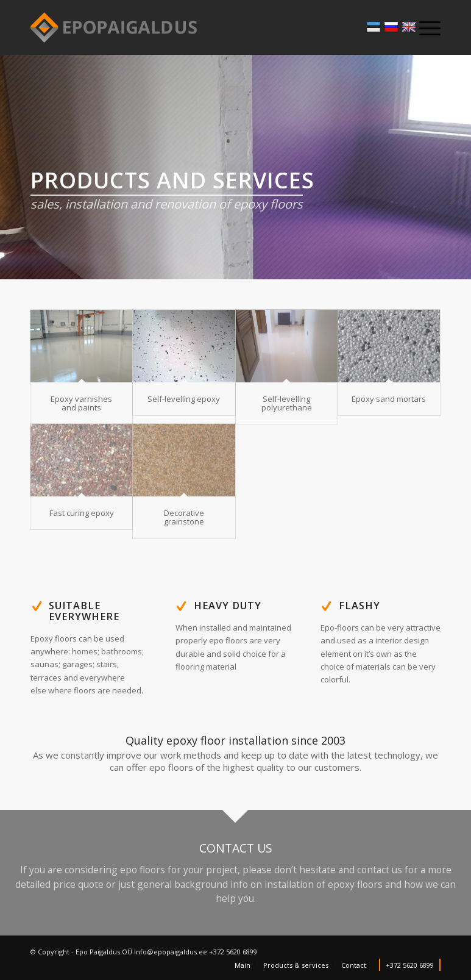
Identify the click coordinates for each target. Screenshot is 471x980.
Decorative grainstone (184, 517)
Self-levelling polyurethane (287, 403)
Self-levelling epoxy (184, 399)
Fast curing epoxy (82, 513)
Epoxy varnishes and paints (81, 403)
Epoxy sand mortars (389, 399)
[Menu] (424, 27)
